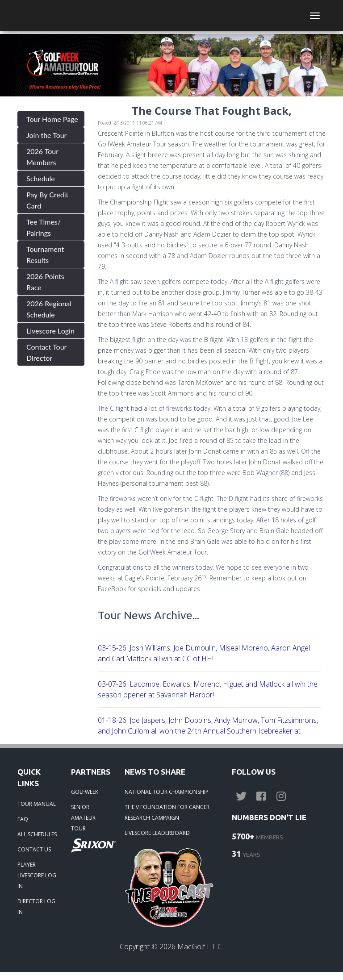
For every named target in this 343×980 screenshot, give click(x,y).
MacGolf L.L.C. (200, 947)
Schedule (41, 178)
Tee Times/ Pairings (44, 227)
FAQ (23, 819)
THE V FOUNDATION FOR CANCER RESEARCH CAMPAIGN (167, 812)
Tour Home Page (52, 119)
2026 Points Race (45, 282)
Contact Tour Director (46, 352)
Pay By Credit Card (47, 200)
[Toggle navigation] (315, 16)
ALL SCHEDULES (37, 834)
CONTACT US (34, 849)
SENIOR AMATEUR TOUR (83, 818)
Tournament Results (45, 254)
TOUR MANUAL (37, 804)
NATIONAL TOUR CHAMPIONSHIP (167, 792)
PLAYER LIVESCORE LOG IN (37, 875)
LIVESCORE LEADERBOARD (157, 833)
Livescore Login (50, 331)
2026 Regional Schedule (49, 309)
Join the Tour (46, 135)
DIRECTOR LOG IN (36, 907)
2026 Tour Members (42, 157)
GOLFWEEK (85, 792)
